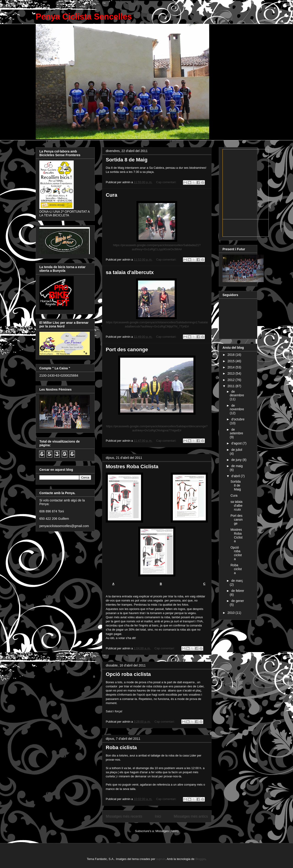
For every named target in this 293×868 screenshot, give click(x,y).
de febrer (238, 591)
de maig (237, 466)
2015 (232, 361)
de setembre (236, 431)
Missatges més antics (191, 816)
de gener (237, 601)
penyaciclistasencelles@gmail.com (64, 526)
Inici (158, 816)
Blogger (200, 859)
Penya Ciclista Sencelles (84, 17)
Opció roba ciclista (128, 674)
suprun (161, 859)
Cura (111, 195)
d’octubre (238, 419)
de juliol (237, 450)
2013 (232, 373)
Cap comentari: (167, 182)
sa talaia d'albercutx (130, 272)
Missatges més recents (124, 816)
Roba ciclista (121, 747)
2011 (232, 386)
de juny (237, 460)
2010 (232, 613)
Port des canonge (127, 350)
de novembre (237, 407)
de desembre (237, 393)
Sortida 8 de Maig (127, 160)
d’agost (237, 443)
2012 (232, 380)
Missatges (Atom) (167, 831)
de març (237, 581)
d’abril (236, 476)
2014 (232, 367)
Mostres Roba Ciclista (132, 467)
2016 (232, 355)
